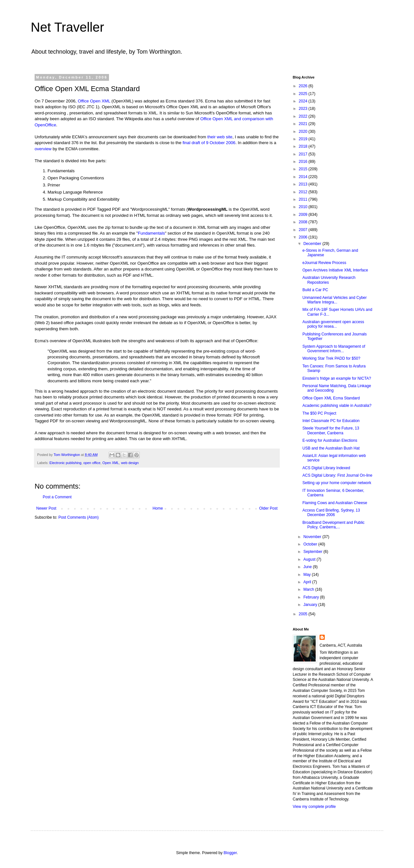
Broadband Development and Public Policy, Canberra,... (333, 525)
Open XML (111, 463)
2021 (304, 124)
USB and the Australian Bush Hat (331, 448)
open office (92, 463)
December (313, 244)
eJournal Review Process (324, 263)
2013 (304, 184)
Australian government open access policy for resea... (333, 324)
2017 (304, 154)
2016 (304, 162)
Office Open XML (94, 101)
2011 (304, 199)
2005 (304, 614)
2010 (304, 207)
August (310, 559)
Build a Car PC (315, 290)
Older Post (268, 508)
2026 (304, 86)
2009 (304, 215)
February (312, 597)
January (311, 605)
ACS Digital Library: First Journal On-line (337, 475)
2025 (304, 94)
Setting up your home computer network (337, 483)
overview (44, 149)
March (309, 589)
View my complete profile (314, 807)
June (308, 567)
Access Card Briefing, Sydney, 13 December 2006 (331, 513)
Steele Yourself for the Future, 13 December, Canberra (331, 430)
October (311, 544)
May (308, 575)
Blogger (230, 853)
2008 (304, 222)
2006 (304, 237)
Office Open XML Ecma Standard (331, 398)
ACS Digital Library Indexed (326, 468)
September (313, 552)
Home (158, 508)
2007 (304, 230)
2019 (304, 139)
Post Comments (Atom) (78, 517)
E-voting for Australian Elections (330, 440)
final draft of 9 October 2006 (209, 143)
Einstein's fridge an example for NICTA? (337, 378)
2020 (304, 132)
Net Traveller (67, 27)
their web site (220, 137)
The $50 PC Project (319, 413)
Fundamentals (151, 233)
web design (130, 463)
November (313, 537)
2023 (304, 109)
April (308, 582)
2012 (304, 192)
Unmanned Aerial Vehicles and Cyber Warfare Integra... (335, 300)
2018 (304, 146)
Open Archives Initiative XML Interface (335, 270)
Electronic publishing (65, 463)
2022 (304, 116)
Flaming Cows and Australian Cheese (335, 503)
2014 (304, 177)
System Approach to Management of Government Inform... (334, 349)
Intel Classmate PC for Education (331, 421)
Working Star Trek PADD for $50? (331, 358)
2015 (304, 169)
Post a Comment (57, 497)
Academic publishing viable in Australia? (337, 406)
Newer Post (46, 508)
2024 (304, 101)
